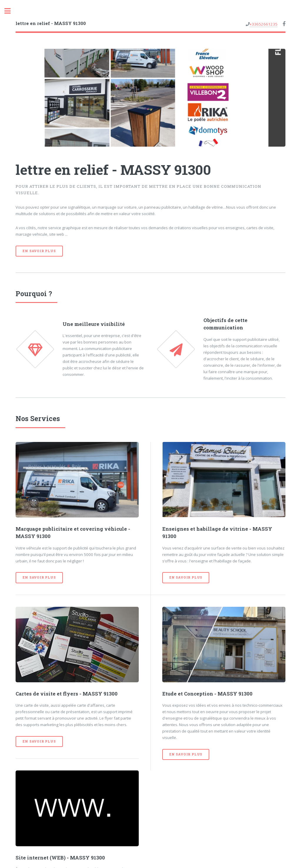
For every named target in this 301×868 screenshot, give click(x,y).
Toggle (11, 11)
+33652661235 (264, 24)
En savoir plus (39, 251)
